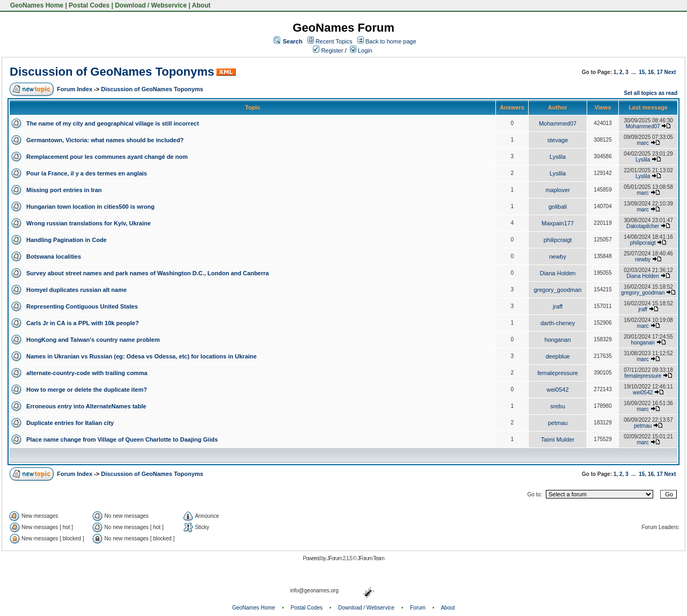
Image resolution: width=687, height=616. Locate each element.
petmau (558, 423)
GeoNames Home (36, 5)
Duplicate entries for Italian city (70, 423)
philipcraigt (558, 240)
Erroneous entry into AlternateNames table (86, 406)
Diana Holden (558, 273)
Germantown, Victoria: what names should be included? (105, 140)
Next (670, 72)
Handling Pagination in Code (67, 240)
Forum (418, 608)
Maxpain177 (558, 223)
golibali (558, 207)
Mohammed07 (558, 123)
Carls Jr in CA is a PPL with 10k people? (83, 323)
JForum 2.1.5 (340, 558)
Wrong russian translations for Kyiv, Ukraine (89, 223)
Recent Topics (334, 41)
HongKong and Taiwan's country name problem (93, 340)
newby (558, 256)
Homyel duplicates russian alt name (76, 290)
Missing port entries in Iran (64, 190)
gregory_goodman (557, 290)
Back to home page (391, 41)
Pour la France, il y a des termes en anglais (87, 173)
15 (642, 72)
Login (361, 50)
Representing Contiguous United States (82, 306)
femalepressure (558, 373)
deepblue (557, 356)
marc (643, 143)
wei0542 (558, 390)
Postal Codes (89, 5)
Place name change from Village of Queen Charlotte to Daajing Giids (122, 439)
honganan (558, 340)
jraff (558, 306)
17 (660, 72)
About (202, 5)
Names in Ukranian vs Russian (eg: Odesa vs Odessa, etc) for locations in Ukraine (141, 356)
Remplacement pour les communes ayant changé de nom (107, 157)
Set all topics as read (651, 93)
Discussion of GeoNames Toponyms (112, 72)
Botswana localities (54, 256)
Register (328, 50)
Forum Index (75, 89)
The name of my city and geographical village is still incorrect (113, 123)
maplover (557, 190)
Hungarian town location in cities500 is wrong (90, 207)
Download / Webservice (151, 5)
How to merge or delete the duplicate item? (87, 390)
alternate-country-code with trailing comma (87, 373)
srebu (558, 406)
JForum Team (371, 558)
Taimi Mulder (558, 439)
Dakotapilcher (643, 226)
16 (651, 72)
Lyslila (558, 157)
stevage (558, 140)
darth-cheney (558, 323)
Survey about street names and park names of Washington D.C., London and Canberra (148, 273)
